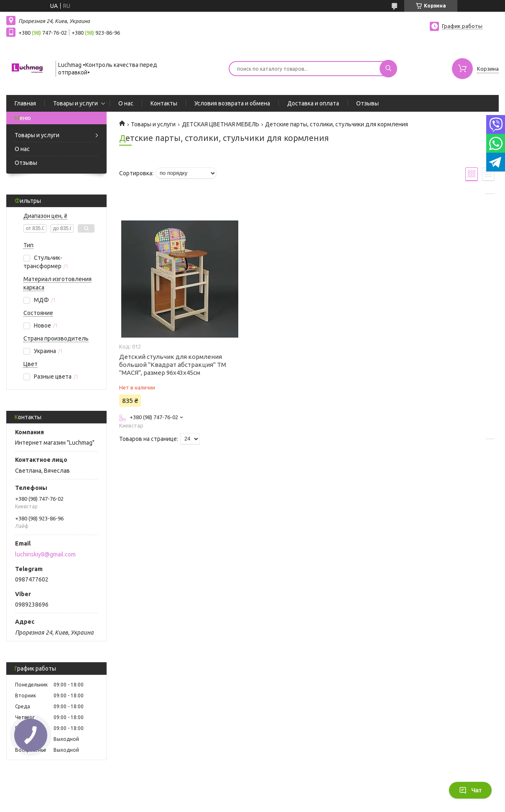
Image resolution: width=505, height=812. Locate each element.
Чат (470, 790)
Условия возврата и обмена (232, 103)
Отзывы (367, 103)
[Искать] (388, 69)
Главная (25, 103)
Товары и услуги (75, 103)
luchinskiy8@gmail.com (45, 554)
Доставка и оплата (313, 103)
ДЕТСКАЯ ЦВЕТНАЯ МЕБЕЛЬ (221, 124)
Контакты (164, 103)
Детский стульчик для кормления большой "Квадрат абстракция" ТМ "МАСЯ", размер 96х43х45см (173, 365)
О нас (126, 103)
